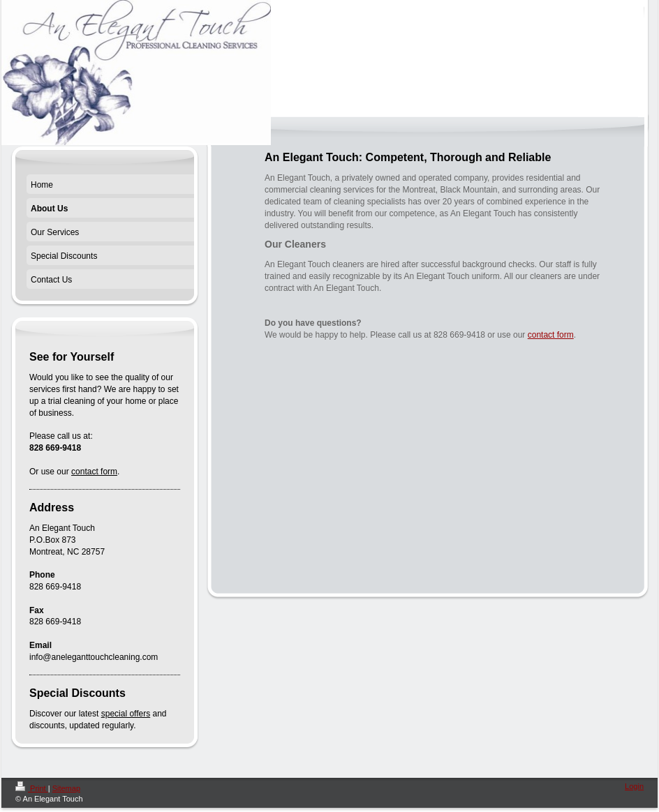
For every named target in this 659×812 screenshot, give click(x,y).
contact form (551, 335)
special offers (126, 714)
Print (32, 788)
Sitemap (66, 788)
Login (634, 786)
